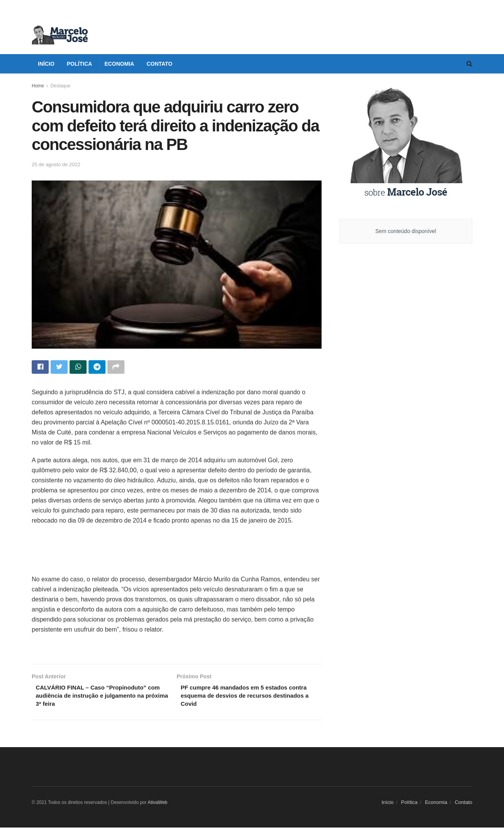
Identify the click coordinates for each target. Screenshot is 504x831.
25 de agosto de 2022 (56, 164)
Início (46, 64)
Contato (159, 64)
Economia (119, 64)
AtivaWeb (157, 806)
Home (38, 86)
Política (79, 64)
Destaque (60, 86)
